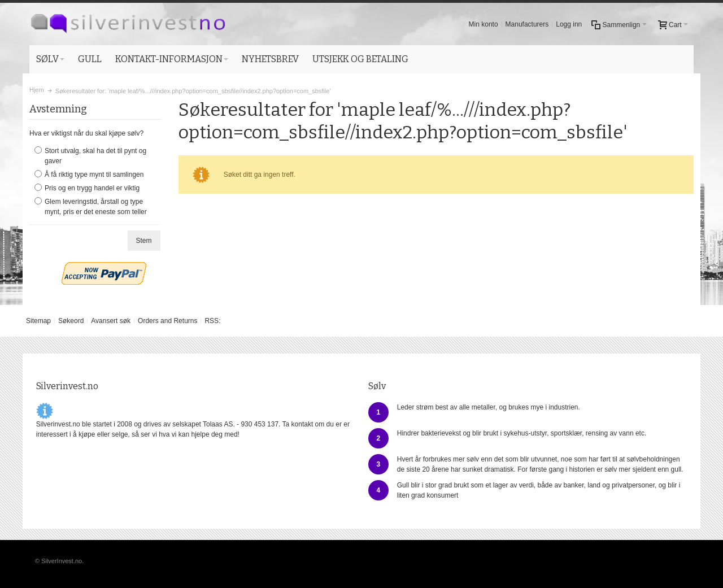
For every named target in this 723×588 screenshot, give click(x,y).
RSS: (212, 321)
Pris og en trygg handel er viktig (92, 188)
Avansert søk (111, 321)
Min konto (484, 24)
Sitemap (38, 321)
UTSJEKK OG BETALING (360, 59)
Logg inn (569, 24)
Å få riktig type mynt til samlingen (94, 175)
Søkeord (71, 321)
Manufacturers (527, 24)
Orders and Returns (167, 321)
